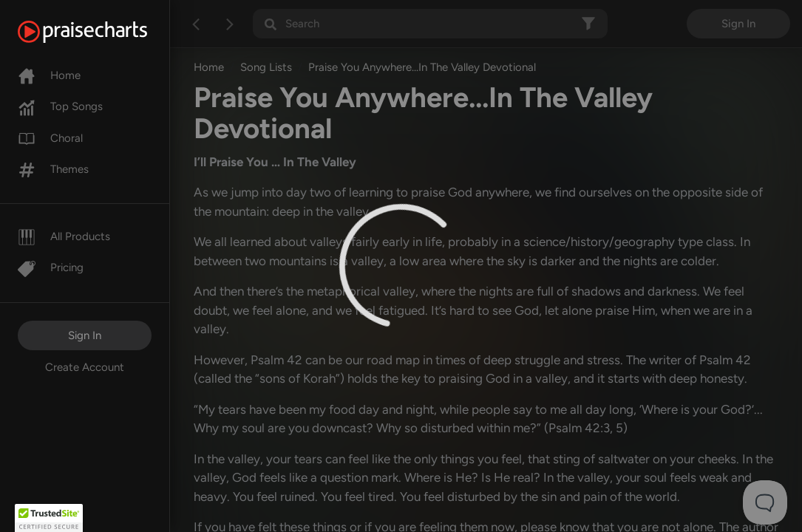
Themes (53, 169)
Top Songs (60, 106)
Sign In (85, 335)
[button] (49, 518)
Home (49, 75)
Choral (50, 138)
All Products (64, 236)
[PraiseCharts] (101, 32)
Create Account (85, 367)
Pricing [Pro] (51, 267)
